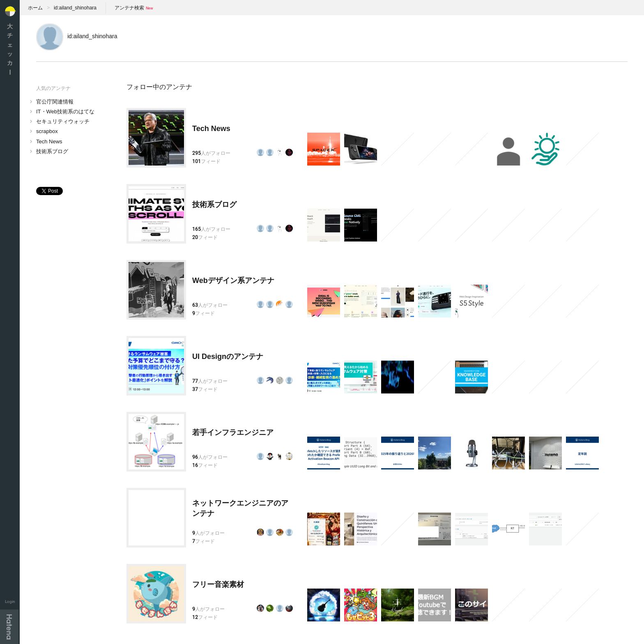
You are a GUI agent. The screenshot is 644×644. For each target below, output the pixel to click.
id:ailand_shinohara (75, 8)
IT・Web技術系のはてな (65, 112)
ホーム (35, 8)
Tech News (49, 141)
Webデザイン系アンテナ (233, 281)
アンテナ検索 (129, 8)
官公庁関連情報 (55, 102)
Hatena (9, 627)
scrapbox (47, 131)
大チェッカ (10, 49)
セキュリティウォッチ (63, 121)
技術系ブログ (52, 151)
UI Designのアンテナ (228, 356)
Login (10, 601)
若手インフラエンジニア (233, 432)
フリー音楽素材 (218, 584)
